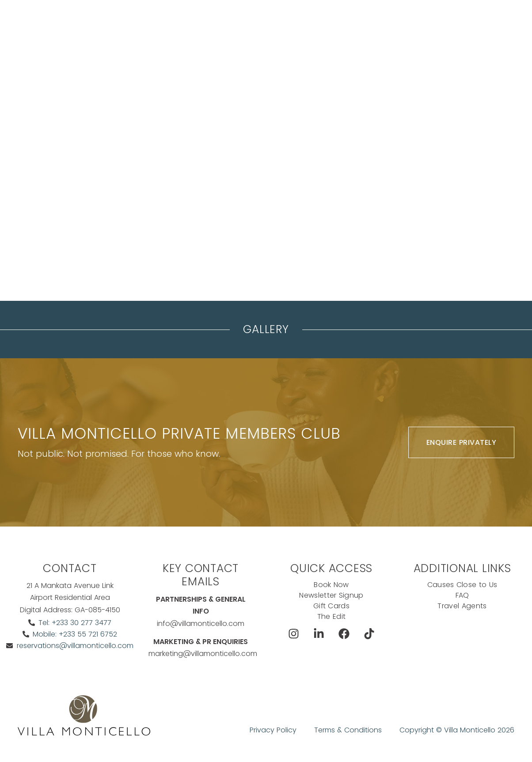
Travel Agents (462, 606)
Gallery (266, 329)
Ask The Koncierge (182, 46)
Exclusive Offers (360, 24)
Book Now (434, 24)
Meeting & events (200, 24)
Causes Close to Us (462, 585)
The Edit (332, 616)
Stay (151, 24)
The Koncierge (266, 24)
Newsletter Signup (331, 595)
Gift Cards (331, 606)
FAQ (462, 595)
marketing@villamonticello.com (203, 654)
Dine (311, 24)
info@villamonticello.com (201, 624)
